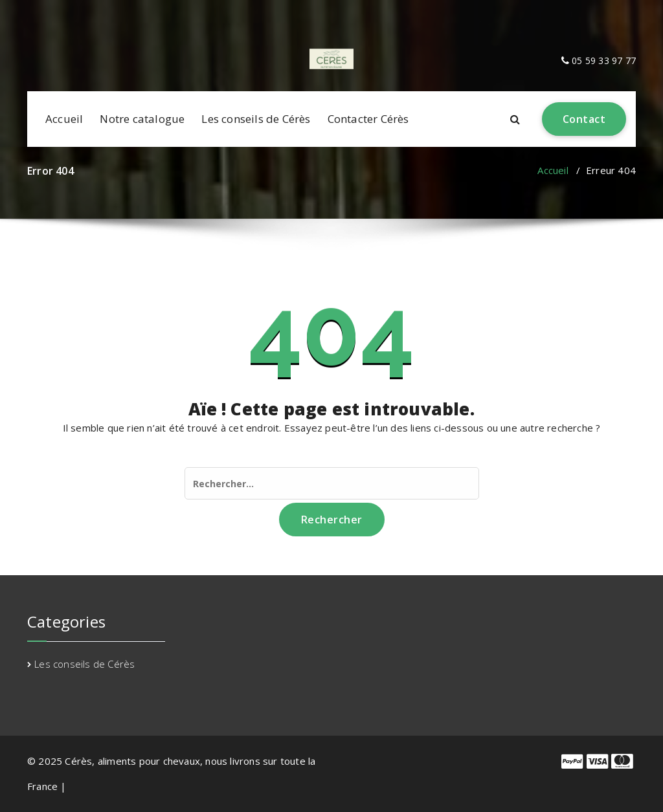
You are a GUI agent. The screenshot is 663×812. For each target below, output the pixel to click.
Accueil (64, 119)
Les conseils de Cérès (256, 119)
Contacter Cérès (368, 119)
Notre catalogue (142, 119)
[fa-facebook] (30, 13)
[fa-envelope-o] (47, 13)
